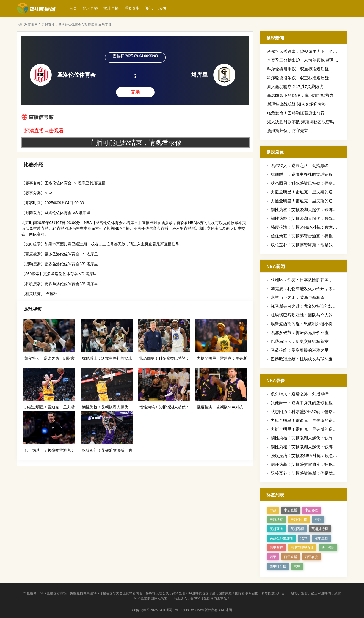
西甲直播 (291, 557)
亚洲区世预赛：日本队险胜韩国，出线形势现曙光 (316, 280)
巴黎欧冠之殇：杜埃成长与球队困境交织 (308, 359)
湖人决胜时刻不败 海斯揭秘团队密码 (300, 122)
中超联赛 (276, 519)
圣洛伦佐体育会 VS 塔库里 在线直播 (85, 25)
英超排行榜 (320, 529)
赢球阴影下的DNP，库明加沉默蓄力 (300, 95)
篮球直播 (111, 8)
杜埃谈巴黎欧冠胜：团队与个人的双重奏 (308, 315)
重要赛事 (132, 8)
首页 (73, 8)
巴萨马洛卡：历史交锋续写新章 (300, 341)
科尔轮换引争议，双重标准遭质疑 (298, 69)
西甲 (273, 557)
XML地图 (226, 610)
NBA (49, 193)
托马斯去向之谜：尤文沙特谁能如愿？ (306, 306)
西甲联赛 (311, 557)
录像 (162, 8)
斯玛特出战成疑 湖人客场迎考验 (296, 104)
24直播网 (31, 25)
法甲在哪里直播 (302, 548)
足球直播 (90, 8)
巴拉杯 (51, 294)
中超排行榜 (299, 519)
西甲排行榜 (278, 566)
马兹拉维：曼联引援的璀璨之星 (300, 350)
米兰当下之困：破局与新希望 (298, 297)
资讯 (149, 8)
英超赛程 (297, 529)
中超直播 (291, 510)
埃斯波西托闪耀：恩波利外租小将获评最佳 (310, 324)
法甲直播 (321, 538)
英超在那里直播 (281, 538)
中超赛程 (311, 510)
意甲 (297, 566)
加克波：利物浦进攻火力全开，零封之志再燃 (312, 289)
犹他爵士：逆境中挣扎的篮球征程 (302, 174)
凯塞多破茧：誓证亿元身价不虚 (300, 333)
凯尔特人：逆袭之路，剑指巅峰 (300, 166)
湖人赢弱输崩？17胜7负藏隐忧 (295, 87)
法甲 (304, 538)
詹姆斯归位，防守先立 (288, 131)
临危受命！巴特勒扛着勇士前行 (296, 113)
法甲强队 (328, 548)
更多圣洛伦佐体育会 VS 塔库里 (71, 254)
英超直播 (276, 529)
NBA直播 (122, 228)
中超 (273, 510)
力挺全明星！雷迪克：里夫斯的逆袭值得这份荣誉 (316, 192)
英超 (318, 519)
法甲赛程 (276, 548)
